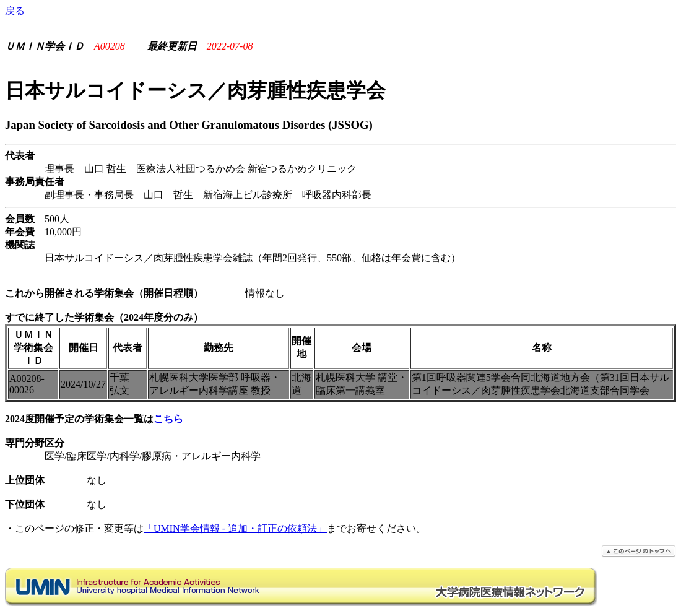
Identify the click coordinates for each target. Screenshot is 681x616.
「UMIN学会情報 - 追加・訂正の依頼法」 (235, 528)
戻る (15, 11)
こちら (168, 419)
